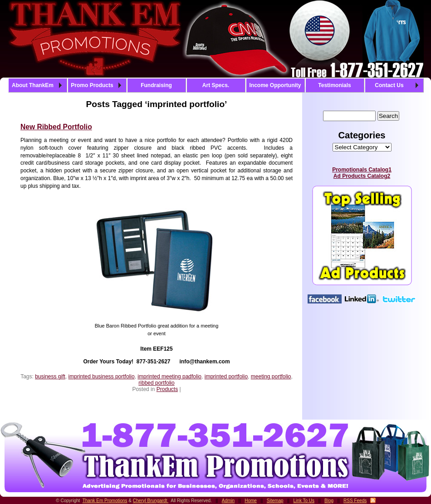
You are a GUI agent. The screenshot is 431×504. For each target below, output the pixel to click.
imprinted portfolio (226, 377)
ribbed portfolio (156, 383)
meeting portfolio (271, 377)
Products (167, 389)
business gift (50, 377)
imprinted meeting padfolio (169, 377)
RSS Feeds (355, 501)
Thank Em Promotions (105, 501)
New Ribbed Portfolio (56, 127)
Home (251, 501)
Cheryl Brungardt (151, 501)
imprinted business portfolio (102, 377)
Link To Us (304, 501)
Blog (329, 501)
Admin (228, 501)
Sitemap (275, 501)
